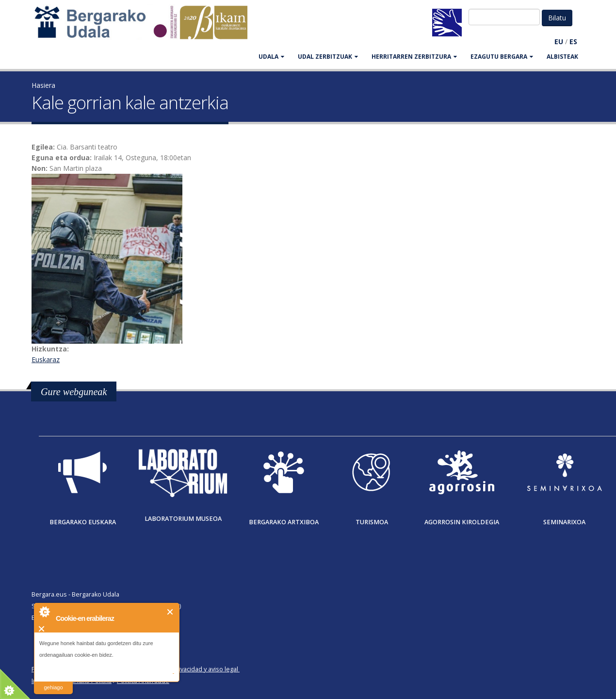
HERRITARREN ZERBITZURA (414, 57)
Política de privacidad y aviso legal (190, 669)
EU (559, 42)
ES (573, 42)
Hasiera (43, 85)
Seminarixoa (564, 522)
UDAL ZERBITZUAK (328, 57)
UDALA (271, 57)
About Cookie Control (44, 612)
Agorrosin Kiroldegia (462, 522)
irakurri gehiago (53, 681)
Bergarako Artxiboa (284, 522)
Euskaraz (46, 359)
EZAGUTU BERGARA (502, 57)
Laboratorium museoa (183, 519)
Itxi (170, 612)
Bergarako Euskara (83, 522)
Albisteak (562, 57)
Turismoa (372, 522)
